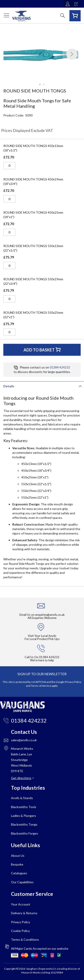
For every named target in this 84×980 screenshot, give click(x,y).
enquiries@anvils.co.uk (50, 615)
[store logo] (22, 16)
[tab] (42, 386)
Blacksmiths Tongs (24, 824)
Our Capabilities (22, 882)
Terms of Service (41, 686)
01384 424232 (60, 367)
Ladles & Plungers (24, 816)
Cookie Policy (20, 931)
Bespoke (17, 864)
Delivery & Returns (24, 913)
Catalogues (19, 873)
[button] (72, 54)
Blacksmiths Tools (24, 807)
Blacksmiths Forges (25, 833)
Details (9, 386)
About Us (18, 856)
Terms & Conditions (25, 939)
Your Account (21, 904)
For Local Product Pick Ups (42, 639)
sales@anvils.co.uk (24, 740)
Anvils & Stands (22, 798)
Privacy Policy (73, 682)
